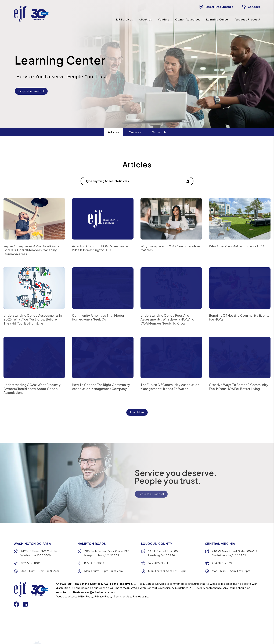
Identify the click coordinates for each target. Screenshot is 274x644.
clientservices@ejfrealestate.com (94, 592)
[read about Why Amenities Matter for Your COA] (240, 219)
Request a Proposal (31, 91)
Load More (137, 412)
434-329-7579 (222, 563)
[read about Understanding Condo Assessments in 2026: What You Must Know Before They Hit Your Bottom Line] (34, 288)
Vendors (164, 20)
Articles (113, 132)
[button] (15, 594)
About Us (145, 20)
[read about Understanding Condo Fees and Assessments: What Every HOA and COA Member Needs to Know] (171, 288)
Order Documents (216, 7)
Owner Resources (188, 20)
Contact (251, 7)
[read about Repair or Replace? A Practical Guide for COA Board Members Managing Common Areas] (34, 219)
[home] (31, 13)
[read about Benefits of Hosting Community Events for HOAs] (240, 288)
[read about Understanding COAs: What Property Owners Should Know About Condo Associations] (34, 357)
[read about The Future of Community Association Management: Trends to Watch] (171, 357)
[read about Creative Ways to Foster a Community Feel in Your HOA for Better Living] (240, 357)
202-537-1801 (31, 563)
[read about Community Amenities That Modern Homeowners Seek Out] (103, 288)
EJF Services (124, 20)
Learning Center (218, 20)
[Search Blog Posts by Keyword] (133, 181)
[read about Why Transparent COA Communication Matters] (171, 219)
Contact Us (159, 132)
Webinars (135, 132)
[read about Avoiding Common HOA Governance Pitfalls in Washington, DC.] (103, 219)
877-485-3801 (94, 563)
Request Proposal (248, 20)
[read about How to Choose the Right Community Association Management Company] (103, 357)
